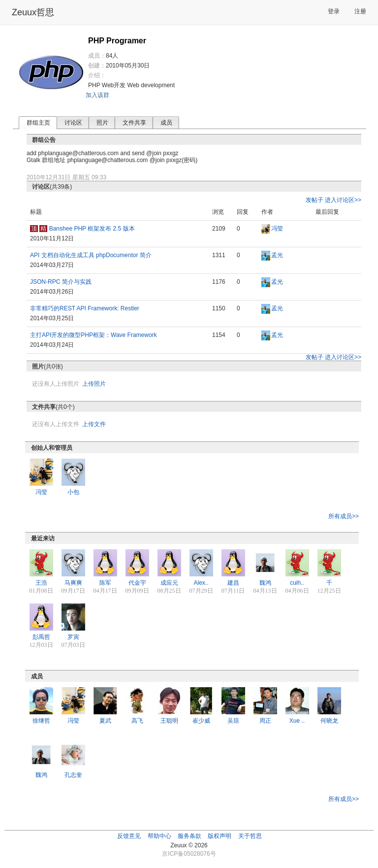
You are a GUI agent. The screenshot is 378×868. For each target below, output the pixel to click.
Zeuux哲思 (33, 12)
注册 (360, 11)
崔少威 (201, 721)
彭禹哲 (41, 637)
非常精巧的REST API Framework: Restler (85, 308)
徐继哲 (41, 721)
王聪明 (169, 721)
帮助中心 (159, 836)
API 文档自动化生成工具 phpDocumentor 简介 (91, 255)
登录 (334, 11)
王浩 (41, 583)
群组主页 (38, 123)
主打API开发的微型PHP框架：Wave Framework (94, 335)
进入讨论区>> (343, 200)
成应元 (169, 583)
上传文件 (94, 424)
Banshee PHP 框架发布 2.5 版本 (92, 229)
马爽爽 (73, 583)
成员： (97, 56)
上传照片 (94, 384)
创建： (97, 66)
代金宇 (137, 583)
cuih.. (297, 583)
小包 (73, 492)
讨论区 (73, 123)
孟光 (277, 255)
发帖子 (315, 200)
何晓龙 (329, 721)
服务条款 (189, 836)
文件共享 (134, 123)
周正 (265, 721)
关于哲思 (250, 836)
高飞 (137, 721)
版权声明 (220, 836)
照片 (102, 123)
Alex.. (201, 583)
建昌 (233, 583)
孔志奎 (73, 775)
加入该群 (97, 95)
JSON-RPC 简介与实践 (61, 282)
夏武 (105, 721)
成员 (166, 123)
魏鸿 (265, 583)
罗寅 (73, 637)
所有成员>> (344, 516)
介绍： (97, 75)
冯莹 (277, 229)
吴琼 (233, 721)
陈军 (105, 583)
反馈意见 (129, 836)
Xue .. (297, 721)
